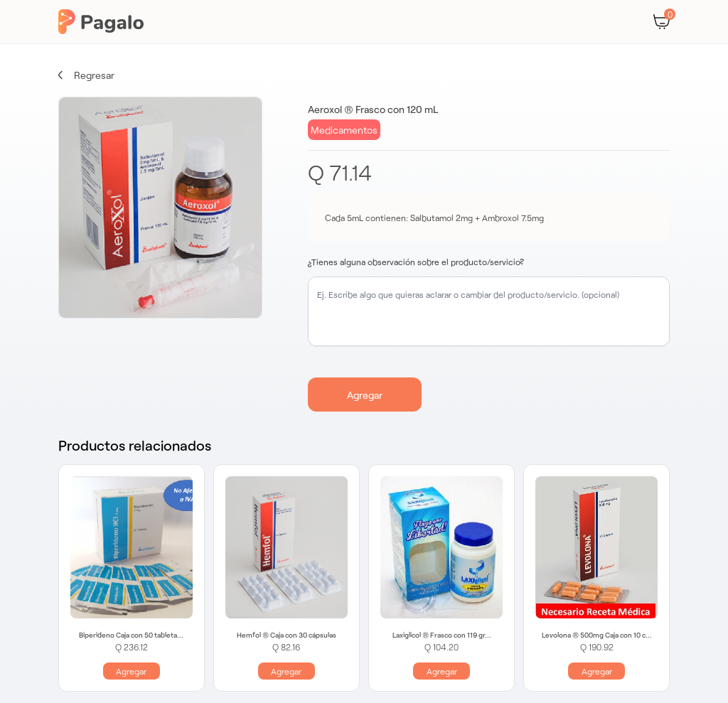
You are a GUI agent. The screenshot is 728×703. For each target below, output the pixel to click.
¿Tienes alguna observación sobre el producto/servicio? (416, 262)
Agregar (365, 395)
